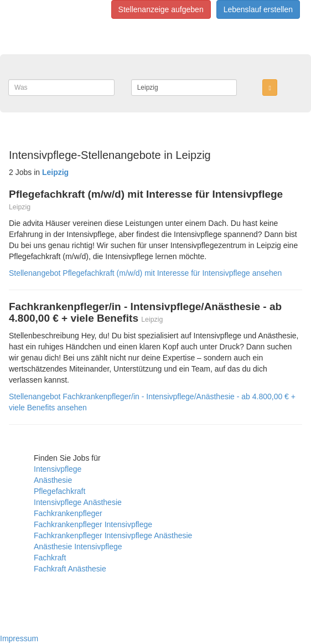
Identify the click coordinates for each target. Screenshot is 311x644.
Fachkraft (50, 558)
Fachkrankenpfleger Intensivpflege (93, 524)
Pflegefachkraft (59, 491)
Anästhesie (53, 480)
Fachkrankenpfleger (68, 513)
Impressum (19, 638)
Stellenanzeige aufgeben (161, 9)
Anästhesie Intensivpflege (78, 547)
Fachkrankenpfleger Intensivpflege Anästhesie (113, 535)
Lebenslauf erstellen (258, 9)
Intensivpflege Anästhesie (78, 502)
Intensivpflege (58, 469)
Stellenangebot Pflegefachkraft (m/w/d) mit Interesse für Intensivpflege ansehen (145, 273)
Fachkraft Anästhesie (70, 569)
